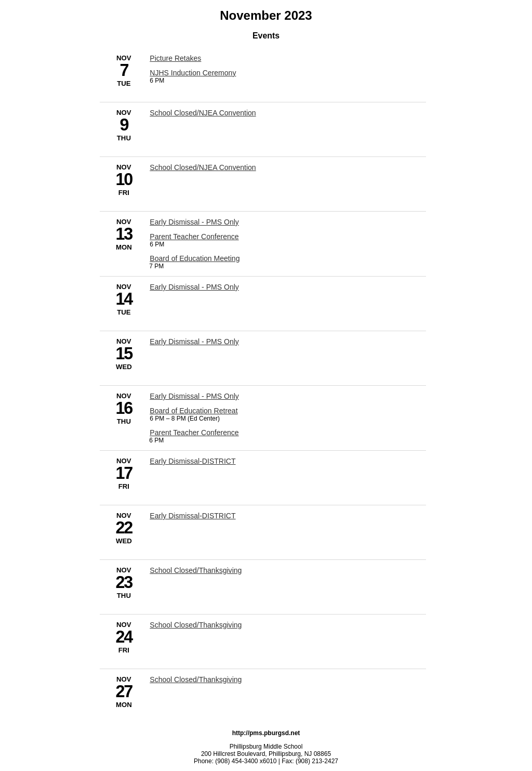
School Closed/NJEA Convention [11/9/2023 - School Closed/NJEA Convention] (203, 113)
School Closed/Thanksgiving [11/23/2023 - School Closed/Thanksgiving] (196, 570)
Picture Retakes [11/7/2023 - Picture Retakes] (175, 58)
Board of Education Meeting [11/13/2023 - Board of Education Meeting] (195, 258)
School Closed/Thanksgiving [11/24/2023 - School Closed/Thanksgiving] (196, 625)
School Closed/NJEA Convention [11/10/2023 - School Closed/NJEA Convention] (203, 167)
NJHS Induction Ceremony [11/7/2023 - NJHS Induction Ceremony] (193, 73)
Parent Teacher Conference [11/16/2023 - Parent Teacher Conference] (194, 433)
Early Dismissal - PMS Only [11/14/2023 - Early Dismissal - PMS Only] (194, 287)
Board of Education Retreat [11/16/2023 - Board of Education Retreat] (194, 411)
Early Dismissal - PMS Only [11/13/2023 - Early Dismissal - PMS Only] (194, 222)
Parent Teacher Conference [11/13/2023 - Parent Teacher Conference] (194, 237)
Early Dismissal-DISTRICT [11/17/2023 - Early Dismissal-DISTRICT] (192, 461)
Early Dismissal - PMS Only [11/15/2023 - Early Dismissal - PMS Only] (194, 342)
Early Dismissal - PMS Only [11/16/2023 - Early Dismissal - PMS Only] (194, 396)
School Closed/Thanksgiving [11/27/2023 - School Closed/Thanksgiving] (196, 679)
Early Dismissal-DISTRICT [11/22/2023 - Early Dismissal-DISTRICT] (192, 516)
